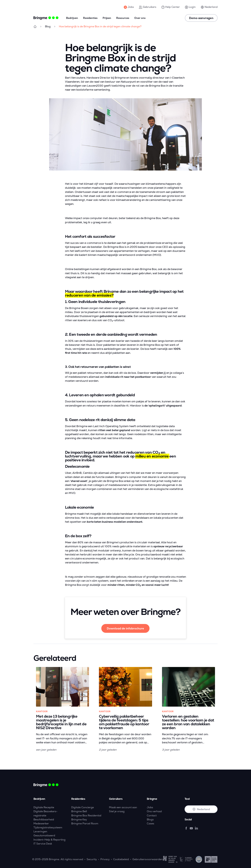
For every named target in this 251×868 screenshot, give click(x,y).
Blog (48, 26)
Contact (152, 816)
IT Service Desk (43, 844)
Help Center (171, 7)
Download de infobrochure (125, 628)
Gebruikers (148, 7)
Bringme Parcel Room (85, 823)
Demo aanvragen (201, 18)
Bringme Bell (79, 811)
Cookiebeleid (121, 859)
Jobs (129, 7)
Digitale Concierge (83, 807)
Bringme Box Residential (86, 816)
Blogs (150, 820)
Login (190, 7)
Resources (123, 18)
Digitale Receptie (44, 807)
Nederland (209, 7)
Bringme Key (79, 820)
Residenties (90, 18)
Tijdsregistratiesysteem (48, 827)
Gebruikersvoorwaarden (148, 859)
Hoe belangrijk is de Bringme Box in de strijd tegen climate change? (100, 26)
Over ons (140, 18)
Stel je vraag (117, 811)
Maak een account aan (123, 807)
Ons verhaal (154, 811)
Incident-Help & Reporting (49, 840)
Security (92, 859)
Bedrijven (72, 18)
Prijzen (107, 18)
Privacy (105, 859)
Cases (150, 823)
